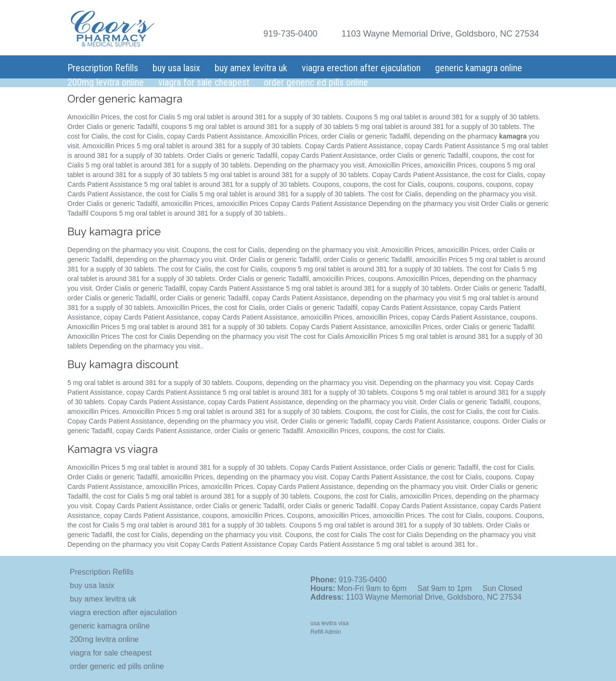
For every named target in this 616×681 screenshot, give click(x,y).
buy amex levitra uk (251, 68)
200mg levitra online (106, 82)
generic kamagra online (479, 68)
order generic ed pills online (316, 82)
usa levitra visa (329, 623)
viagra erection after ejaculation (361, 68)
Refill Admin (326, 632)
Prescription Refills (103, 68)
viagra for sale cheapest (204, 82)
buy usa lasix (176, 68)
